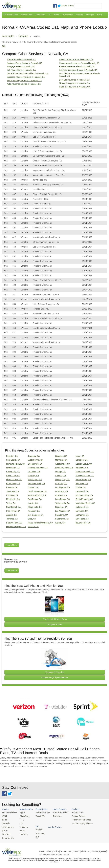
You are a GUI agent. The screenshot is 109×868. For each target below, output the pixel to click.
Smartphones (74, 812)
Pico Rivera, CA (13, 511)
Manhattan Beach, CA (85, 503)
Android (94, 812)
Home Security (68, 15)
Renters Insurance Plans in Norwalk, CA (77, 66)
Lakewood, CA (82, 491)
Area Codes (8, 36)
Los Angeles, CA (63, 487)
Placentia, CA (12, 495)
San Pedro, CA (82, 519)
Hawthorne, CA (13, 468)
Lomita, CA (33, 503)
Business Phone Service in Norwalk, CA (24, 63)
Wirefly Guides (97, 823)
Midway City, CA (62, 480)
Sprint (5, 819)
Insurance (80, 15)
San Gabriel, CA (13, 507)
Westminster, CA (63, 464)
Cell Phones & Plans (11, 15)
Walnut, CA (60, 523)
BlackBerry (23, 816)
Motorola (22, 826)
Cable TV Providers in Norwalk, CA (75, 87)
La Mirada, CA (62, 491)
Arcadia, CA (12, 515)
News (64, 6)
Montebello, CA (13, 499)
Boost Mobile (7, 836)
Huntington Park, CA (85, 476)
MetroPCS (6, 833)
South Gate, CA (13, 476)
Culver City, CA (13, 472)
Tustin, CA (11, 503)
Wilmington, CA (35, 480)
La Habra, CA (61, 484)
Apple (21, 812)
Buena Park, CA (35, 464)
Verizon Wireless (9, 812)
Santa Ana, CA (13, 491)
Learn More (12, 545)
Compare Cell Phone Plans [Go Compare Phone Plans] (55, 619)
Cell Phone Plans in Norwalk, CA (21, 70)
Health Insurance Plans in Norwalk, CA (76, 59)
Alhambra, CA (82, 468)
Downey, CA (34, 476)
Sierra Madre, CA (83, 480)
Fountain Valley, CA (84, 495)
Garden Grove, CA (84, 464)
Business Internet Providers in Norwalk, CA (26, 77)
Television (55, 816)
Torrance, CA (12, 519)
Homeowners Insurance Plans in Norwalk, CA (79, 63)
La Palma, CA (34, 472)
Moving (100, 15)
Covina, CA (81, 487)
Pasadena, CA (62, 515)
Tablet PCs (39, 816)
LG (20, 823)
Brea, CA (32, 519)
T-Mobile (6, 823)
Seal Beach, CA (13, 460)
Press (71, 6)
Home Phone (40, 15)
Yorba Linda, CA (62, 503)
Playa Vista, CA (35, 507)
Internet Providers (58, 812)
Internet (56, 15)
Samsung (23, 833)
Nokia (21, 830)
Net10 (5, 830)
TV (49, 15)
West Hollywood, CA (37, 495)
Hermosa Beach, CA (85, 472)
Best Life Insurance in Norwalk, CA (75, 80)
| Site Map (95, 850)
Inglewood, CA (82, 507)
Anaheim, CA (34, 511)
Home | (42, 850)
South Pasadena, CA (37, 491)
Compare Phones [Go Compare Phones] (55, 624)
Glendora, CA (61, 507)
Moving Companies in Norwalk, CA (75, 83)
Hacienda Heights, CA (16, 527)
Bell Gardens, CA (36, 515)
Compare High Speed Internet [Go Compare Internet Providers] (55, 678)
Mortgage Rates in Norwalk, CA (21, 66)
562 (4, 46)
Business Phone (27, 15)
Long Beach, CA (62, 499)
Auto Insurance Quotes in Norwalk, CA (24, 84)
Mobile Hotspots (41, 812)
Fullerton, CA (12, 456)
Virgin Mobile (7, 826)
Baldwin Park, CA (14, 523)
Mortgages (90, 15)
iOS (92, 819)
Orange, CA (60, 472)
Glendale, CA (61, 456)
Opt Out (103, 850)
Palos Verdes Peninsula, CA (41, 523)
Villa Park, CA (82, 484)
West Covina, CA (36, 460)
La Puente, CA (82, 515)
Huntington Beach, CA (38, 468)
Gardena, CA (34, 456)
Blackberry (95, 816)
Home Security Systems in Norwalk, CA (24, 81)
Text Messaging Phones (78, 823)
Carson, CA (33, 487)
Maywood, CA (82, 511)
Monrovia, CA (61, 460)
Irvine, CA (80, 456)
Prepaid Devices (75, 816)
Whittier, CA (33, 527)
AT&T (4, 816)
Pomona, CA (12, 487)
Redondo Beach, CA (64, 468)
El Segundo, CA (13, 484)
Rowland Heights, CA (16, 464)
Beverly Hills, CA (83, 523)
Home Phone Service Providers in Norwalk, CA (28, 73)
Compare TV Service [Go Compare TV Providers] (55, 672)
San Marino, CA (62, 519)
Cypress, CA (61, 476)
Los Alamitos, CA (63, 511)
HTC (21, 819)
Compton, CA (82, 460)
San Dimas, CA (35, 499)
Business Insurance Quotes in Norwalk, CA (78, 70)
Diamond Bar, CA (14, 480)
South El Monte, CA (84, 499)
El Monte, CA (61, 495)
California (24, 36)
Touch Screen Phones (77, 819)
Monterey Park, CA (36, 484)
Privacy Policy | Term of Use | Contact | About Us (68, 850)
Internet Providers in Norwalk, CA (22, 59)
